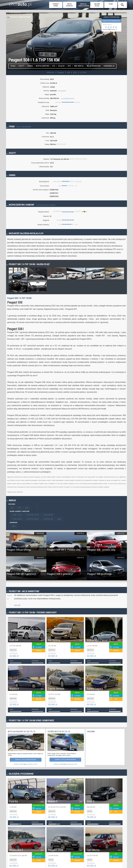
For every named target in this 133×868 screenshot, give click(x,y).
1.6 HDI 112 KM (17, 515)
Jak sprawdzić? (62, 91)
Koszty (21, 66)
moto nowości (70, 5)
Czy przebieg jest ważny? (68, 98)
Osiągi (13, 66)
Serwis (30, 66)
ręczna (59, 519)
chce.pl (17, 3)
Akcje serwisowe (94, 66)
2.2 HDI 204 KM (48, 519)
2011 (12, 508)
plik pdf (17, 605)
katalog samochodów (84, 5)
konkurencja (109, 66)
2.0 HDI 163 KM (17, 519)
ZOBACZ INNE (18, 764)
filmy (111, 4)
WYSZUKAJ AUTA (32, 764)
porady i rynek (56, 5)
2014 (27, 508)
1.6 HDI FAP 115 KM (32, 515)
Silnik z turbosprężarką (24, 127)
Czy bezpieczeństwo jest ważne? (46, 205)
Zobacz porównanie (111, 17)
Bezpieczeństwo (43, 66)
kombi (14, 526)
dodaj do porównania (112, 21)
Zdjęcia (61, 66)
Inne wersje (79, 66)
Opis (69, 66)
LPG (54, 66)
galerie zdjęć (97, 5)
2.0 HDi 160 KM (48, 515)
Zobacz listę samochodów (26, 760)
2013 (19, 508)
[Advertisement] (105, 748)
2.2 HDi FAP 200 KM (32, 519)
